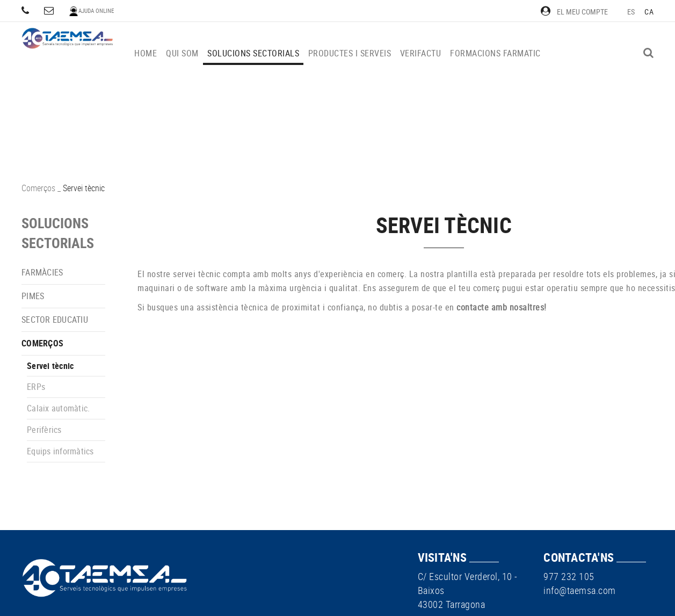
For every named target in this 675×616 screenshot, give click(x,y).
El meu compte (574, 12)
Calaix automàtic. (58, 408)
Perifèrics (44, 430)
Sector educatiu (55, 320)
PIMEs (33, 296)
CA (649, 12)
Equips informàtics (60, 451)
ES (631, 12)
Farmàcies (42, 272)
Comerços (38, 188)
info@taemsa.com (580, 590)
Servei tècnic (50, 366)
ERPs (36, 387)
